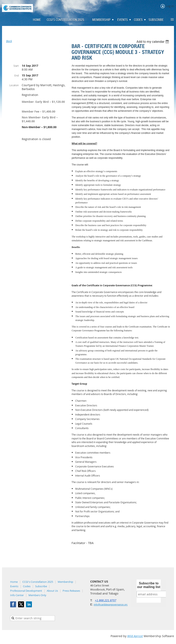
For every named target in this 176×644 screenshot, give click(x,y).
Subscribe (41, 586)
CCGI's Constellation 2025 (38, 582)
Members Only (37, 595)
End (17, 75)
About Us (52, 591)
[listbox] (153, 42)
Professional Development (26, 591)
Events (14, 586)
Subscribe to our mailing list (149, 585)
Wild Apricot (135, 636)
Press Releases (71, 591)
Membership (65, 582)
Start (16, 66)
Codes (27, 586)
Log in (170, 6)
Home (14, 582)
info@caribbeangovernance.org (111, 605)
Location (14, 85)
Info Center (17, 595)
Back (9, 41)
